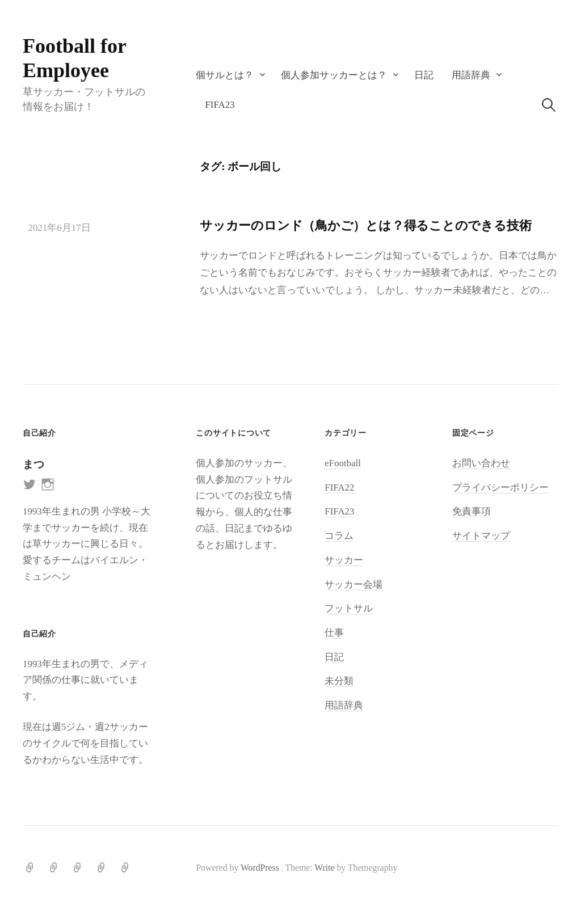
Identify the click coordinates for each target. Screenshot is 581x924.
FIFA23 (220, 105)
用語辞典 (471, 75)
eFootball (343, 463)
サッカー (344, 560)
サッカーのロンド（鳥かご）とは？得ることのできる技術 (365, 225)
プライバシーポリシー (500, 488)
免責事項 (471, 511)
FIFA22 (339, 488)
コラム (339, 536)
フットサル (349, 608)
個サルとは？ (225, 75)
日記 (424, 75)
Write (324, 868)
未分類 (339, 681)
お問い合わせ (481, 463)
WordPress (260, 868)
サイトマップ (481, 536)
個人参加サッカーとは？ (334, 75)
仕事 (334, 633)
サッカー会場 (353, 585)
